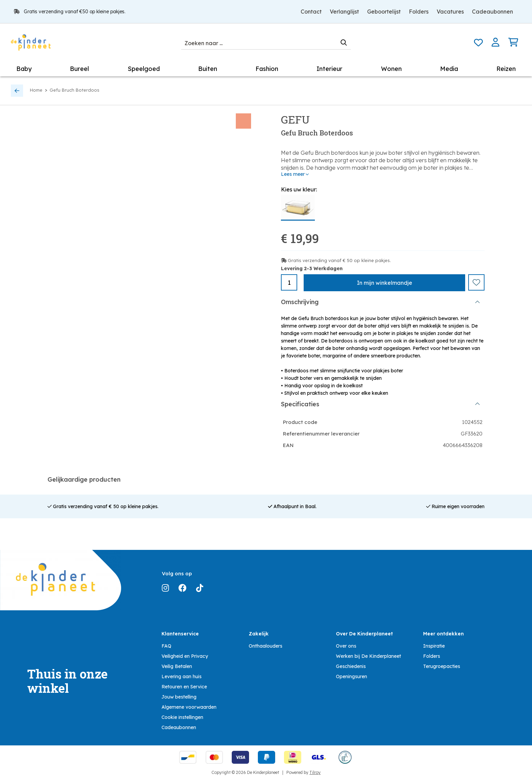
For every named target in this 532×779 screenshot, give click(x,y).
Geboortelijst (384, 12)
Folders (419, 12)
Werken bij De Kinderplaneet (368, 654)
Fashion (267, 69)
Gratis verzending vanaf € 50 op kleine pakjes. (339, 260)
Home (36, 90)
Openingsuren (351, 675)
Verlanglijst (344, 12)
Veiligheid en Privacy (185, 654)
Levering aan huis (182, 675)
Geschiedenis (351, 665)
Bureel (79, 69)
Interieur (329, 69)
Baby (24, 69)
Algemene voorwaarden (189, 705)
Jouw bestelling (179, 695)
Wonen (391, 69)
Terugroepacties (442, 665)
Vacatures (450, 12)
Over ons (346, 644)
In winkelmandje (385, 283)
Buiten (208, 69)
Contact (311, 12)
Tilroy (315, 771)
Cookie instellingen (182, 716)
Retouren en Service (184, 685)
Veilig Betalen (177, 665)
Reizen (506, 69)
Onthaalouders (265, 644)
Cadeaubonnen (492, 12)
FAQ (166, 644)
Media (449, 69)
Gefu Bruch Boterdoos (74, 90)
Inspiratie (434, 644)
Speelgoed (144, 69)
